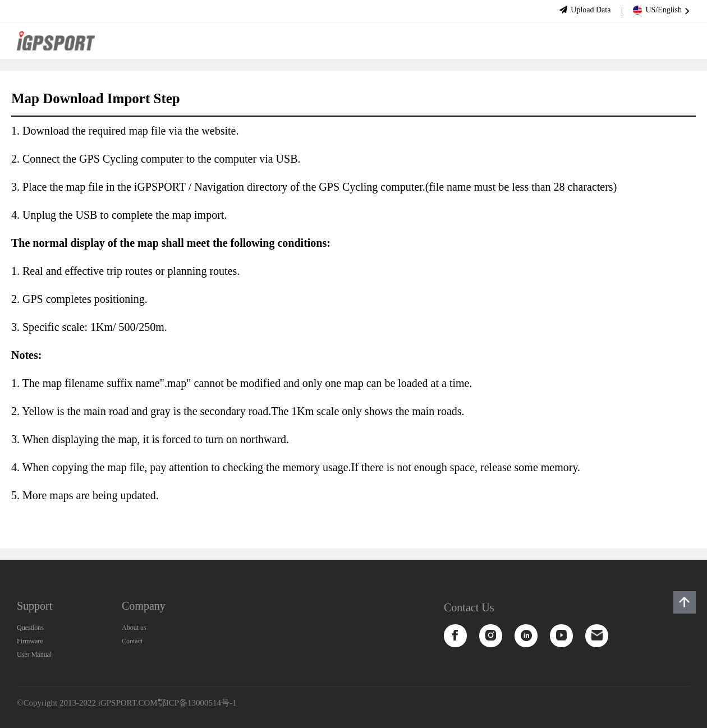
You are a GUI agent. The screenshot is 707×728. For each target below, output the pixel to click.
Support (35, 606)
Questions (30, 628)
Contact (132, 641)
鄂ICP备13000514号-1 (197, 703)
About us (134, 628)
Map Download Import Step (96, 98)
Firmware (30, 641)
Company (144, 606)
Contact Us (469, 607)
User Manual (34, 655)
